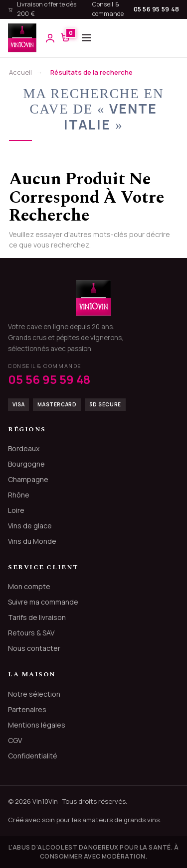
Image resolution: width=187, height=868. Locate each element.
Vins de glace (30, 526)
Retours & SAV (31, 633)
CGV (15, 740)
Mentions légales (37, 725)
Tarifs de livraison (37, 617)
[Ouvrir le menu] (86, 38)
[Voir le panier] (66, 38)
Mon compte (29, 586)
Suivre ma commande (43, 602)
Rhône (19, 495)
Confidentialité (33, 756)
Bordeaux (24, 448)
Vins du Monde (32, 541)
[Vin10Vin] (93, 298)
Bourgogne (26, 464)
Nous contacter (34, 648)
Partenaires (27, 709)
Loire (16, 510)
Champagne (28, 479)
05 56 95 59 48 (157, 9)
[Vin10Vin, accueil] (22, 38)
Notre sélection (34, 694)
